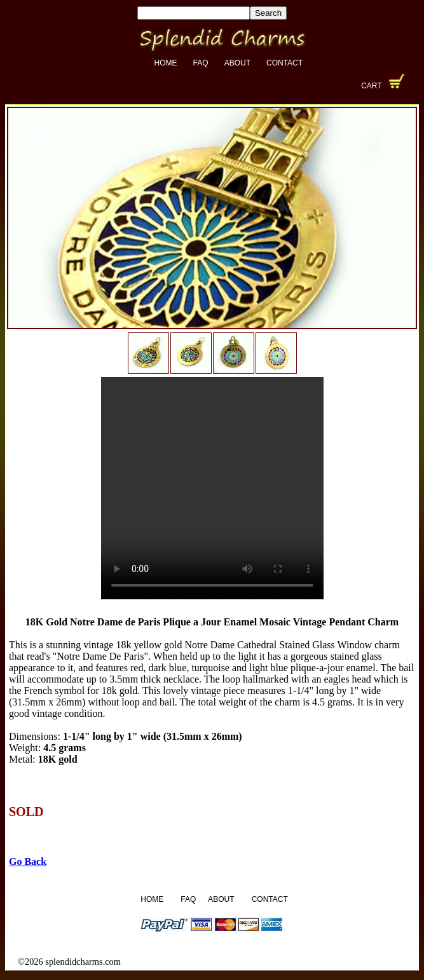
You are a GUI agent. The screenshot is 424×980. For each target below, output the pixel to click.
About (237, 63)
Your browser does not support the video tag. (212, 488)
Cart (371, 86)
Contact (284, 63)
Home (166, 63)
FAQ (201, 63)
